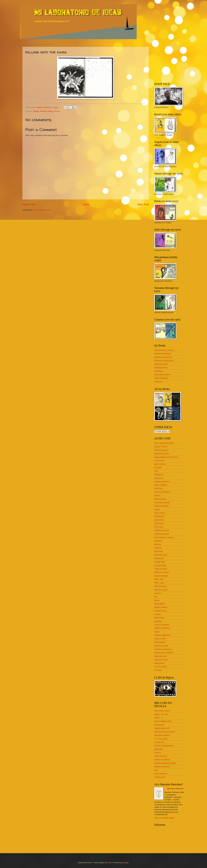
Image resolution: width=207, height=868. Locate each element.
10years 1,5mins (161, 447)
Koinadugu (159, 371)
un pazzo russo (160, 611)
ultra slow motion (161, 590)
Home (86, 205)
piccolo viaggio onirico (163, 721)
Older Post (143, 205)
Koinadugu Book (161, 368)
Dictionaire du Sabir (162, 502)
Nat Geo (158, 544)
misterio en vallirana (162, 760)
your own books (160, 667)
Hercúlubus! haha (161, 646)
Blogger (126, 863)
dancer (157, 600)
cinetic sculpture (161, 485)
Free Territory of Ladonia (164, 537)
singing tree (159, 474)
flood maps (159, 551)
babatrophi (158, 749)
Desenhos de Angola (162, 354)
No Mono (158, 593)
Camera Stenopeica (162, 492)
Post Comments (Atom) (43, 210)
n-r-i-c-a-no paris (161, 739)
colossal (158, 614)
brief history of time (162, 454)
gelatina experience (162, 767)
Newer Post (29, 205)
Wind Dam (158, 488)
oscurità (57, 111)
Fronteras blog (160, 565)
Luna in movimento (162, 625)
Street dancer (160, 604)
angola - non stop (161, 714)
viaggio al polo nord (162, 728)
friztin (110, 863)
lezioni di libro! (160, 513)
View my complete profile (164, 818)
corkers (157, 495)
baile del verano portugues (165, 732)
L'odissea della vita (162, 534)
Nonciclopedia (160, 642)
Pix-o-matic (159, 527)
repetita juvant (160, 777)
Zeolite (157, 509)
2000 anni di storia (162, 572)
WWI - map (159, 579)
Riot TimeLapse (160, 586)
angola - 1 (158, 718)
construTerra (159, 520)
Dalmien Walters (161, 607)
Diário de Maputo (161, 378)
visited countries (161, 569)
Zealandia (158, 541)
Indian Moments (161, 756)
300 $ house (159, 523)
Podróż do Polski (161, 364)
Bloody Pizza (159, 618)
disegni (36, 111)
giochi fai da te (160, 464)
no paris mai (159, 742)
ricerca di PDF (160, 639)
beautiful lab (159, 516)
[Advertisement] (171, 60)
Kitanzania (158, 382)
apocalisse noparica (162, 735)
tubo (156, 770)
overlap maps (160, 562)
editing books (160, 663)
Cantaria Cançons (161, 450)
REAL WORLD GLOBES (164, 443)
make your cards (161, 660)
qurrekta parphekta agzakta (165, 763)
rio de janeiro (159, 725)
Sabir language (160, 499)
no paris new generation (164, 746)
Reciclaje (158, 467)
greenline (158, 621)
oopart (157, 632)
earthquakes (159, 558)
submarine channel (162, 530)
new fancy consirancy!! (163, 649)
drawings (43, 111)
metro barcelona (161, 774)
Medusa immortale (162, 506)
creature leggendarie (162, 635)
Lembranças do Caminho (164, 350)
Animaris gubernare (162, 481)
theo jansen (159, 478)
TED (156, 471)
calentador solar (161, 656)
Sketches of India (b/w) (163, 357)
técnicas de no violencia (164, 653)
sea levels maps (161, 555)
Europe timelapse (161, 576)
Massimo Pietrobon (175, 789)
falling (50, 111)
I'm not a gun (159, 460)
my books (158, 670)
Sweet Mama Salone (162, 375)
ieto (156, 597)
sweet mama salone (162, 711)
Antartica (158, 548)
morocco (158, 753)
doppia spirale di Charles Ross (166, 457)
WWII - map (159, 583)
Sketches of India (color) (164, 361)
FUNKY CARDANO (162, 628)
